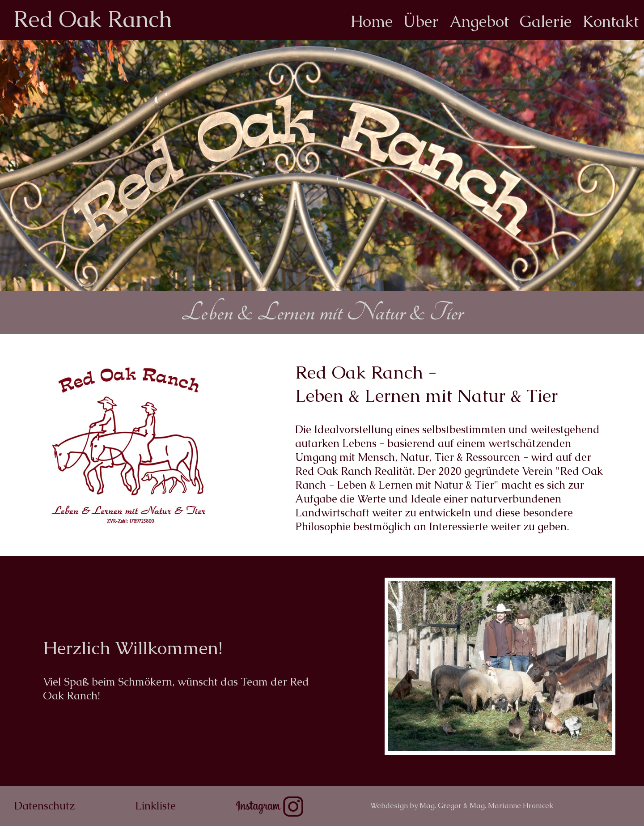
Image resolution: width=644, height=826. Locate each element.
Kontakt (610, 21)
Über (421, 21)
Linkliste (155, 806)
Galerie (546, 21)
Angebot (479, 21)
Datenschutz (44, 806)
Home (371, 21)
